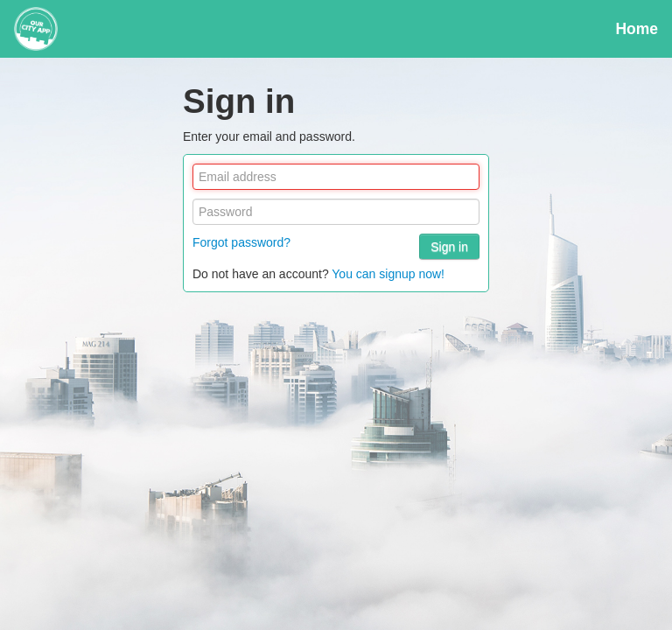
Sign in (449, 247)
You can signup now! (388, 274)
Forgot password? (241, 242)
